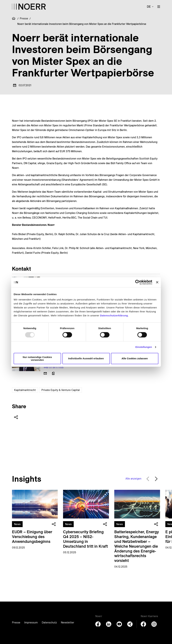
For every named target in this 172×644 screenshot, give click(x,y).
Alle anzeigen (133, 479)
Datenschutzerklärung (114, 315)
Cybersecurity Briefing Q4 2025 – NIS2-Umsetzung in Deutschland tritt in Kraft (85, 539)
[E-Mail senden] (45, 373)
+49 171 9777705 (53, 367)
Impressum (31, 622)
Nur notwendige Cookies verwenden (37, 358)
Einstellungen (144, 347)
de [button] (149, 7)
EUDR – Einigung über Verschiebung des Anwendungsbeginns (32, 537)
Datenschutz (49, 622)
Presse (24, 18)
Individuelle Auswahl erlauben (86, 358)
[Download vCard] (53, 373)
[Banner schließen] (157, 282)
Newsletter (68, 622)
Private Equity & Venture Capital (61, 390)
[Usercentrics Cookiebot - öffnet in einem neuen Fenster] (138, 282)
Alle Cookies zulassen (135, 358)
